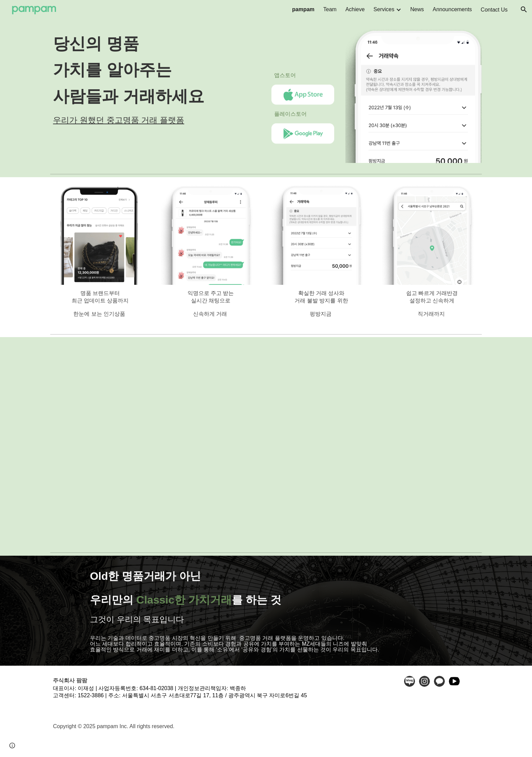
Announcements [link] (452, 9)
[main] (155, 78)
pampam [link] (303, 9)
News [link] (417, 9)
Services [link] (384, 9)
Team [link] (330, 9)
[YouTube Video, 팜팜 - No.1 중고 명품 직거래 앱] (266, 443)
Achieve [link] (355, 9)
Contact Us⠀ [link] (496, 10)
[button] (524, 10)
